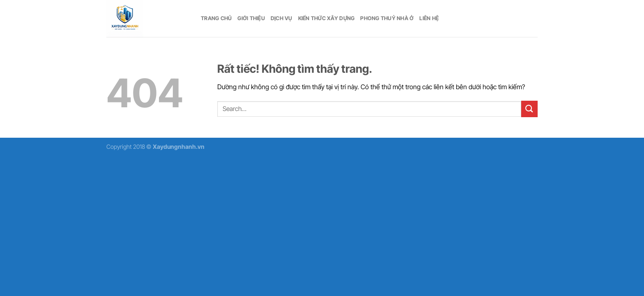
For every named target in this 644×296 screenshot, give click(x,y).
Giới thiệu (251, 18)
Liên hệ (429, 18)
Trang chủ (216, 18)
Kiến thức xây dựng (327, 18)
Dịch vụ (282, 18)
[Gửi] (529, 109)
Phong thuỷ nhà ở (387, 18)
